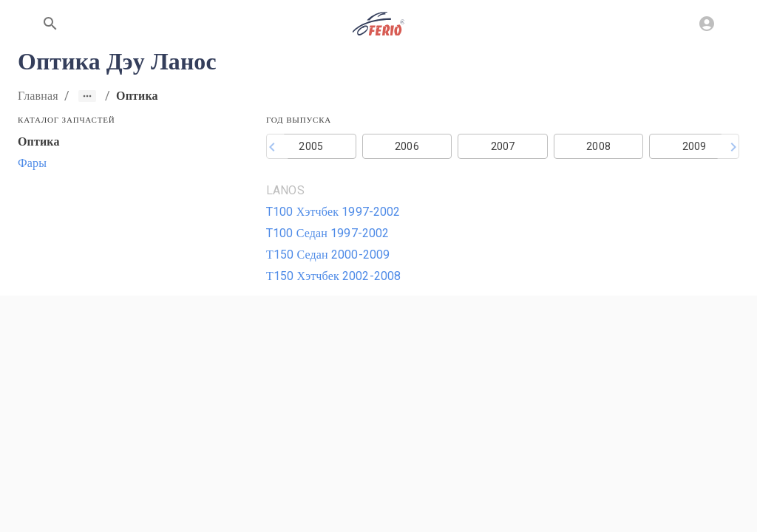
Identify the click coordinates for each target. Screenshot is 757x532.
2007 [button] (503, 146)
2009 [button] (695, 146)
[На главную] (378, 24)
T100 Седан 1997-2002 (328, 233)
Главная (38, 96)
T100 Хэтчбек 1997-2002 (333, 212)
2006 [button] (407, 146)
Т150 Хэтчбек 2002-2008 (333, 276)
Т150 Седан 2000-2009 (328, 255)
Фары (32, 163)
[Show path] (87, 96)
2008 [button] (598, 146)
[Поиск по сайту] (50, 24)
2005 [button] (311, 146)
